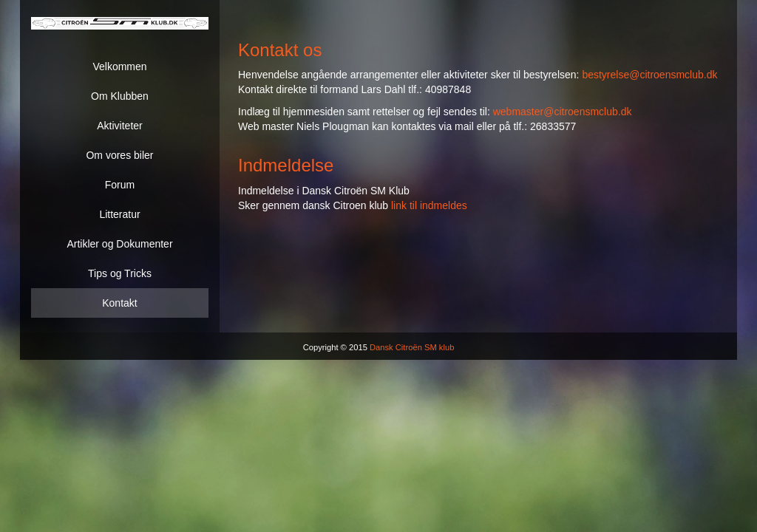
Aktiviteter (119, 126)
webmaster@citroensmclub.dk (563, 112)
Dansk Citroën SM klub (412, 347)
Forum (120, 185)
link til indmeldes (429, 205)
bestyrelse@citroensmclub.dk (649, 75)
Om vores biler (119, 155)
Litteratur (119, 214)
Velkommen (119, 66)
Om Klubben (120, 96)
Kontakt (119, 303)
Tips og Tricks (120, 273)
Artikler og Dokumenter (119, 244)
